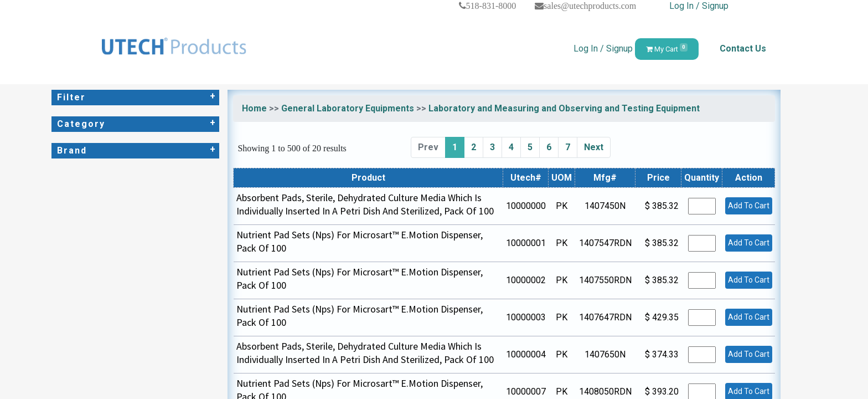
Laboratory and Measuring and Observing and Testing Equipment (564, 108)
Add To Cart (749, 206)
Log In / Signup (699, 6)
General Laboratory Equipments (348, 108)
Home (254, 108)
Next (594, 147)
